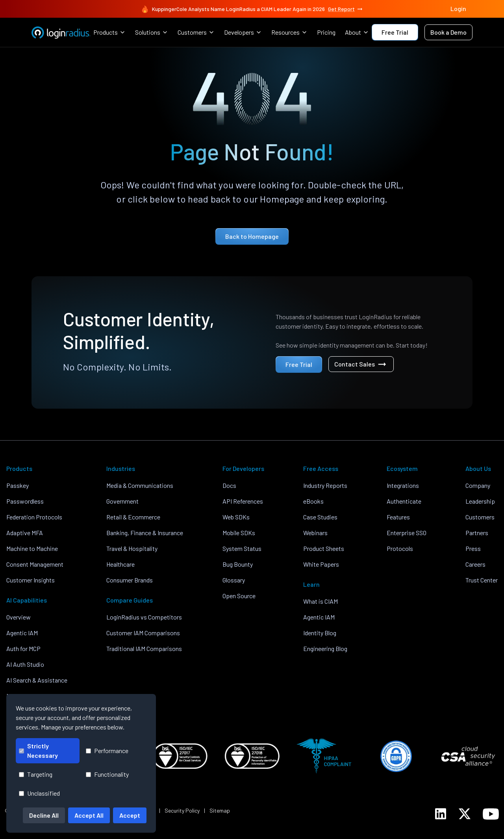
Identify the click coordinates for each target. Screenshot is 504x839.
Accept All (89, 815)
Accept (130, 815)
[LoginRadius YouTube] (491, 814)
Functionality (107, 774)
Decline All (44, 815)
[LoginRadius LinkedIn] (441, 814)
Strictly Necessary (38, 751)
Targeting (36, 774)
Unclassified (39, 793)
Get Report (346, 9)
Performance (107, 751)
